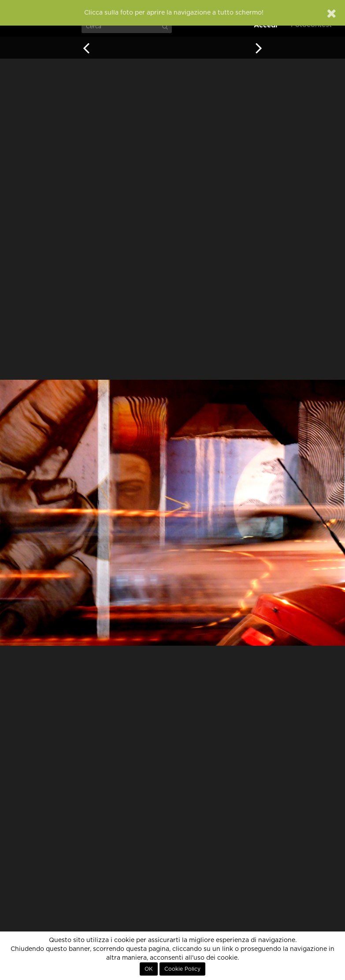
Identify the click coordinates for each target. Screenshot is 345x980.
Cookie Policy (182, 969)
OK (149, 969)
